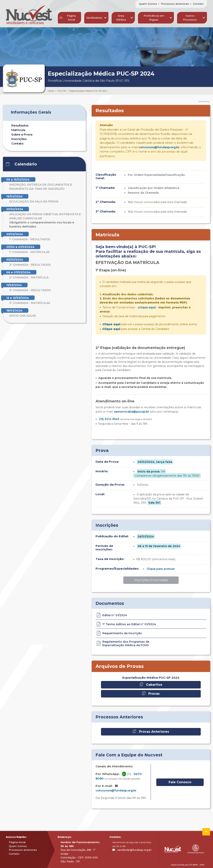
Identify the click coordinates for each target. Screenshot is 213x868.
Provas (151, 693)
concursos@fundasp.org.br (159, 147)
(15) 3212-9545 (109, 419)
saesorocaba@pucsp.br (132, 411)
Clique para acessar (161, 569)
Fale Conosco (180, 782)
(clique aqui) (147, 307)
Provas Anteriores (151, 731)
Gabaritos (151, 684)
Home (51, 91)
